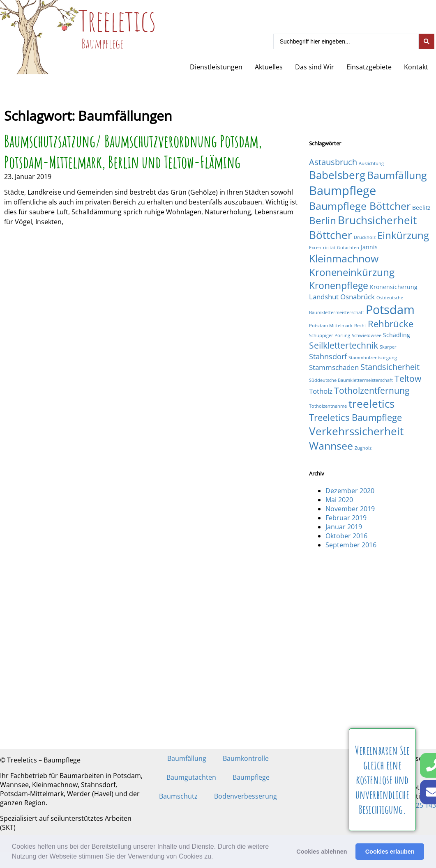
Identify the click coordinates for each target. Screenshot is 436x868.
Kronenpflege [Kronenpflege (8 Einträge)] (339, 285)
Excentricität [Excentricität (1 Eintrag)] (322, 248)
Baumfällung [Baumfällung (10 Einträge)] (397, 175)
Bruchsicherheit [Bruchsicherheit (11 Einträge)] (377, 220)
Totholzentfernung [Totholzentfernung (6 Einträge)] (372, 390)
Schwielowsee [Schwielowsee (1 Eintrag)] (367, 335)
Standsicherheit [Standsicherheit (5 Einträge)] (390, 367)
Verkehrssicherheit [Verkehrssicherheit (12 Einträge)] (356, 431)
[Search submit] (427, 41)
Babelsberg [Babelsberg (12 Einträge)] (337, 175)
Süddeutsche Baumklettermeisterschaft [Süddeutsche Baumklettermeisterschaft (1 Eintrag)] (351, 380)
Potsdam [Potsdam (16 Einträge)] (390, 309)
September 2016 (351, 545)
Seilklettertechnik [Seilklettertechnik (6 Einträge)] (344, 345)
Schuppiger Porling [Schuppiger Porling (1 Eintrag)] (330, 335)
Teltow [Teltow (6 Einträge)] (408, 378)
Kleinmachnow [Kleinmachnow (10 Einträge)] (344, 258)
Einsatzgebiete (369, 67)
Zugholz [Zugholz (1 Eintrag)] (363, 448)
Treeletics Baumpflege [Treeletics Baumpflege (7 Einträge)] (355, 417)
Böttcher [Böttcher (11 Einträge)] (331, 235)
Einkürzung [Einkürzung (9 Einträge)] (403, 235)
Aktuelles (269, 67)
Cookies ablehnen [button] (322, 852)
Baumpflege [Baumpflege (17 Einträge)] (343, 191)
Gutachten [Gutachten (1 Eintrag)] (348, 248)
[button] (216, 857)
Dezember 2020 (350, 491)
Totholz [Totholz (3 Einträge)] (321, 391)
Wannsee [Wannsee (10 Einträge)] (331, 445)
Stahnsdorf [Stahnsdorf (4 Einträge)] (328, 356)
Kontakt (416, 67)
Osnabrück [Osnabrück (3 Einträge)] (358, 297)
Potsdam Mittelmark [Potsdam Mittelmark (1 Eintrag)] (331, 326)
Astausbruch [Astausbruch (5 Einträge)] (333, 162)
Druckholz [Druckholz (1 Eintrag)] (365, 237)
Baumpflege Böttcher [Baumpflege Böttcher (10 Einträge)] (360, 206)
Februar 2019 (346, 518)
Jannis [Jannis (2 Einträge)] (369, 247)
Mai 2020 (339, 500)
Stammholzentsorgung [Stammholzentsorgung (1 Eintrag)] (373, 358)
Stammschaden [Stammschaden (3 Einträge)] (334, 367)
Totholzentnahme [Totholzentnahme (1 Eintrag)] (328, 406)
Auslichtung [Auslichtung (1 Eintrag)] (371, 163)
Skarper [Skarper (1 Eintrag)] (388, 347)
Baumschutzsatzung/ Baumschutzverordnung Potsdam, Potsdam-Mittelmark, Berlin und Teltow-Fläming (133, 152)
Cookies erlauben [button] (390, 852)
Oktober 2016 (346, 536)
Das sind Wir (315, 67)
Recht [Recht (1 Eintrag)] (360, 326)
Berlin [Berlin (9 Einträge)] (323, 220)
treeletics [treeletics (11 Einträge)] (371, 404)
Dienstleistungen (216, 67)
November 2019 (350, 509)
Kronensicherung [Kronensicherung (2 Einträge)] (394, 287)
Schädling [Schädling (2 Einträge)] (397, 335)
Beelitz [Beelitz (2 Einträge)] (421, 208)
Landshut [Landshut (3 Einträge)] (324, 297)
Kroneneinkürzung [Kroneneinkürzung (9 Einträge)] (352, 272)
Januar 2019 (344, 527)
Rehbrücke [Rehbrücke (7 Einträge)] (391, 324)
